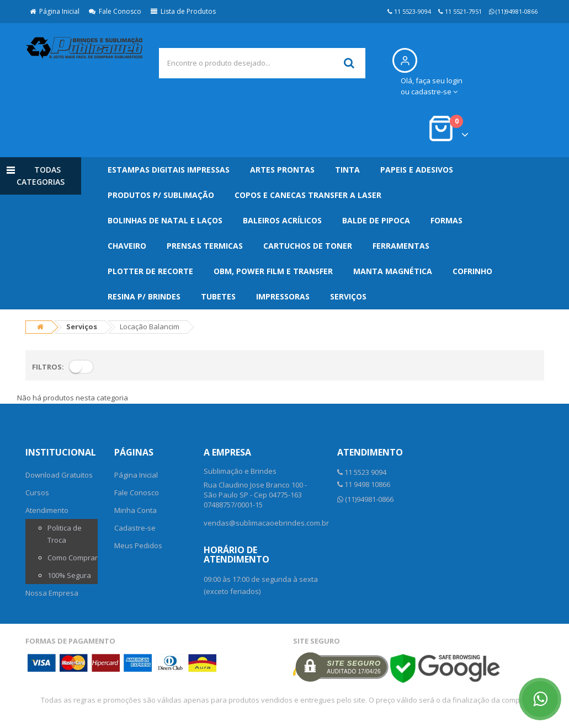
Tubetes (218, 296)
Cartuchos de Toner (308, 246)
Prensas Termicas (205, 246)
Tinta (347, 170)
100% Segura (69, 575)
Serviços (348, 296)
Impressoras (283, 296)
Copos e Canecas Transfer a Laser (308, 195)
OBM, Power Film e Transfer (273, 271)
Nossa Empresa (52, 593)
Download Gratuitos (59, 475)
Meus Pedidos (138, 545)
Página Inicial (55, 11)
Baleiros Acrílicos (282, 220)
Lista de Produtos (183, 11)
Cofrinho (472, 271)
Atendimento (47, 510)
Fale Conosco (115, 11)
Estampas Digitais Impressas (169, 170)
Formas (446, 220)
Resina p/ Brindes (144, 296)
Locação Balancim (150, 326)
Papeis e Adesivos (417, 170)
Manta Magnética (393, 271)
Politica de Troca (65, 534)
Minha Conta (135, 510)
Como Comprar (73, 558)
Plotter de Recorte (150, 271)
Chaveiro (127, 246)
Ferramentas (401, 246)
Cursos (37, 493)
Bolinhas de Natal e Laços (165, 220)
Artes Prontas (282, 170)
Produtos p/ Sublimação (161, 195)
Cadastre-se (135, 528)
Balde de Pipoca (376, 220)
